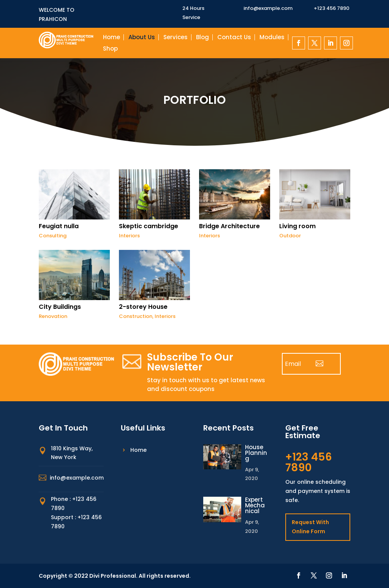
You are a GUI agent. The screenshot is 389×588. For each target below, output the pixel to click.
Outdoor (290, 236)
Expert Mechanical (255, 505)
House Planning (256, 453)
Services (176, 38)
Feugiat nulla (59, 226)
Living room (297, 226)
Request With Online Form (310, 527)
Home (111, 38)
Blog (202, 38)
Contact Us (234, 38)
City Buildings (60, 307)
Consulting (53, 236)
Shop (110, 49)
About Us (142, 38)
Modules (272, 38)
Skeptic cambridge (149, 226)
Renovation (53, 316)
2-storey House (143, 307)
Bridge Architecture (229, 226)
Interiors (129, 236)
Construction (136, 316)
